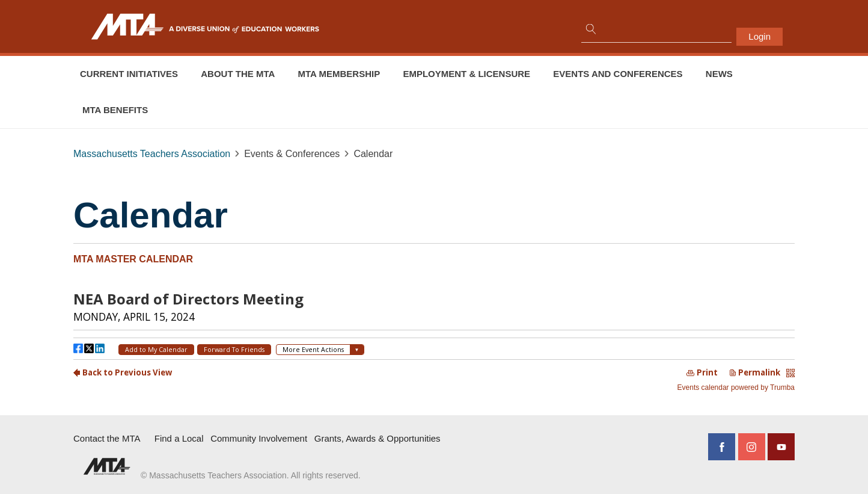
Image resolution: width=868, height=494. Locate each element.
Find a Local (179, 438)
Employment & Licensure (466, 74)
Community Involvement (259, 438)
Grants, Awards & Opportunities (377, 438)
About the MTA (238, 74)
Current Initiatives (129, 74)
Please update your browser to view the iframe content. (434, 338)
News (719, 74)
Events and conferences (618, 74)
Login (759, 36)
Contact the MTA (107, 438)
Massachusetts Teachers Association (152, 154)
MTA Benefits (115, 110)
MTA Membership (339, 74)
